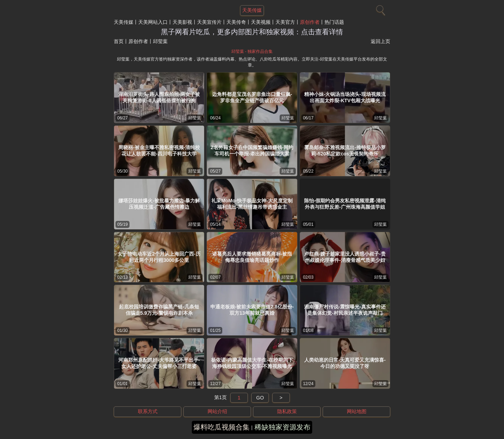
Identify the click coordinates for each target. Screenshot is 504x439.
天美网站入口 (153, 22)
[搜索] (380, 9)
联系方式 (148, 411)
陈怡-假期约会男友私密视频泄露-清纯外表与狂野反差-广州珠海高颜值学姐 (345, 204)
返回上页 (380, 41)
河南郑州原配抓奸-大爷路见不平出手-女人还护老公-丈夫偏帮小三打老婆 (159, 363)
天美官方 (285, 22)
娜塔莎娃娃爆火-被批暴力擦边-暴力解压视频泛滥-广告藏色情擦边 (159, 204)
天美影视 (182, 22)
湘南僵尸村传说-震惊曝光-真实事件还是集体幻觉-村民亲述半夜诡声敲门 (345, 310)
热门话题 (334, 22)
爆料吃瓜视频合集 (222, 427)
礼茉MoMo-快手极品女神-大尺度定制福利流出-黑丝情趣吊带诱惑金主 (252, 204)
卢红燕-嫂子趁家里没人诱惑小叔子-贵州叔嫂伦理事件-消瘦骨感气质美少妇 (345, 257)
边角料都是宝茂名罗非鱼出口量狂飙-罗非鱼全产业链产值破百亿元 (252, 97)
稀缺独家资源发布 (282, 427)
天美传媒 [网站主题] (252, 10)
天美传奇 (236, 22)
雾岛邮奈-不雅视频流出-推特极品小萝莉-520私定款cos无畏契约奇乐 (345, 151)
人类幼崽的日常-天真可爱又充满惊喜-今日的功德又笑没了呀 (345, 363)
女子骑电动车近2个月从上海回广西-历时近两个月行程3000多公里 (159, 257)
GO (260, 398)
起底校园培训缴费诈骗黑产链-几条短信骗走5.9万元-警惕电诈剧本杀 (159, 310)
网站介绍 (217, 411)
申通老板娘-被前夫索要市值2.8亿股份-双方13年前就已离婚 (252, 310)
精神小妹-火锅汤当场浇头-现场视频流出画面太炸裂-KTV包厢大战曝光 (345, 97)
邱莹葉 (195, 118)
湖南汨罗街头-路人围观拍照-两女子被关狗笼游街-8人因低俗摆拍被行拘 (159, 97)
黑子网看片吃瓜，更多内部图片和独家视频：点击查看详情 (252, 32)
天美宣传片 (209, 22)
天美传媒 (124, 22)
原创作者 (310, 22)
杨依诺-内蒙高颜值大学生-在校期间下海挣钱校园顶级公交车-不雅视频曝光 (252, 363)
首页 (119, 41)
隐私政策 (287, 411)
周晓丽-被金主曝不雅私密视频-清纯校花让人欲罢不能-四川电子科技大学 (159, 151)
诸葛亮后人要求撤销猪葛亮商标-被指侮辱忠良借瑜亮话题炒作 (252, 257)
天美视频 (261, 22)
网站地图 (357, 411)
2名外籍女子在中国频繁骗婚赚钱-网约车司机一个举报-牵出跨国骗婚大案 (252, 151)
